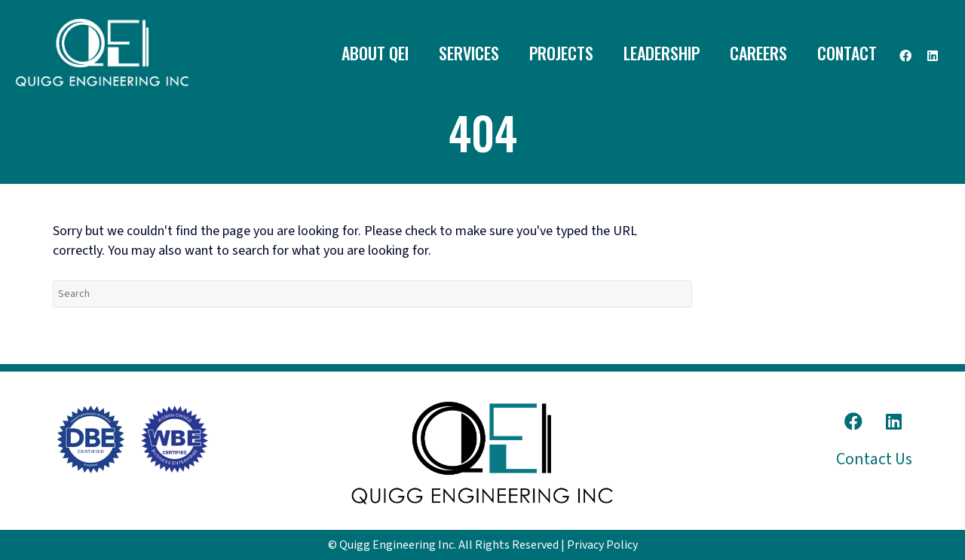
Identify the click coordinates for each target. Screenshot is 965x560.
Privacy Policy (602, 545)
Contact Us (874, 459)
